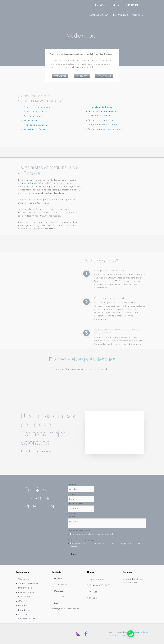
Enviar (74, 554)
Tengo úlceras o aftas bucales (103, 120)
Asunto (71, 517)
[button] (131, 634)
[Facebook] (86, 634)
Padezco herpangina (34, 116)
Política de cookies (125, 635)
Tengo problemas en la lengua (104, 125)
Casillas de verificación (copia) (83, 540)
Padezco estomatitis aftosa (37, 112)
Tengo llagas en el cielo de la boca (105, 129)
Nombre (73, 484)
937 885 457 (132, 5)
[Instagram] (78, 634)
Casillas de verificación (80, 531)
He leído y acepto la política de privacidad (92, 534)
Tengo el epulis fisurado (35, 129)
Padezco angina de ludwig (37, 107)
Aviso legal (135, 632)
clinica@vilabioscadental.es (108, 5)
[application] (109, 15)
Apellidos (72, 513)
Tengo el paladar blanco (100, 107)
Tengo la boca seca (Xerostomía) (104, 111)
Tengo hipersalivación (99, 116)
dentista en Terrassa (28, 183)
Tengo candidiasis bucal (35, 125)
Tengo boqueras (31, 120)
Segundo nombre (77, 504)
